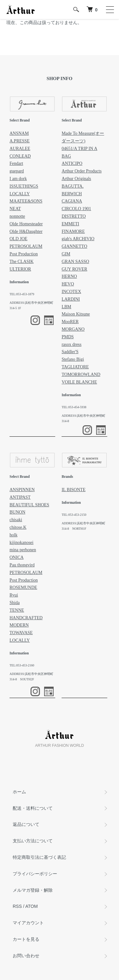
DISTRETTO (74, 216)
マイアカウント (28, 923)
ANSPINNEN (22, 490)
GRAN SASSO (75, 262)
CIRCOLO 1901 (76, 209)
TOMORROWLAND (81, 375)
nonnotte (17, 216)
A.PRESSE (20, 141)
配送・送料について (33, 808)
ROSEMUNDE (23, 587)
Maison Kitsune (76, 314)
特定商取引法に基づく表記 (39, 857)
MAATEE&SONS (26, 201)
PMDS (68, 337)
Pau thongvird (22, 565)
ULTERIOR (20, 269)
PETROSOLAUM (26, 246)
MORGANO (73, 329)
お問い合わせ (26, 956)
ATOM (32, 906)
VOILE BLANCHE (79, 382)
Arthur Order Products (82, 171)
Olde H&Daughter (26, 231)
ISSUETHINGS (24, 186)
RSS (17, 906)
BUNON (17, 512)
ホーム (19, 792)
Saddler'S (70, 352)
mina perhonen (23, 550)
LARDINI (71, 299)
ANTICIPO (72, 163)
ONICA (17, 557)
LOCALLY (20, 194)
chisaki (16, 520)
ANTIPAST (20, 497)
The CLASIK (22, 262)
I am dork (18, 179)
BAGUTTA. (73, 186)
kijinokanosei (21, 543)
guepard (17, 171)
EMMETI (70, 224)
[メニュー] (109, 9)
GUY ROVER (74, 269)
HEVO (68, 284)
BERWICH (72, 194)
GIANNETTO (74, 246)
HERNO (69, 276)
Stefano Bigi (73, 359)
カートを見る (26, 939)
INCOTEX (71, 292)
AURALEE (20, 149)
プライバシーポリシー (35, 874)
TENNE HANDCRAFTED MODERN (26, 618)
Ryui (14, 595)
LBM (66, 307)
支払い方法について (33, 841)
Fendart (16, 163)
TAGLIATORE (75, 367)
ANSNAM (19, 133)
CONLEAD (20, 156)
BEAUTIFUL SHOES (29, 505)
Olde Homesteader (26, 224)
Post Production (24, 254)
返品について (26, 824)
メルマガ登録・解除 (33, 890)
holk (13, 535)
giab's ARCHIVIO (78, 239)
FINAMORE (73, 231)
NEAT (15, 209)
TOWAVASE (21, 633)
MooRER (70, 322)
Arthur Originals (76, 179)
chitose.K (18, 527)
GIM (66, 254)
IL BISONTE (73, 490)
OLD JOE (18, 239)
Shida (15, 603)
